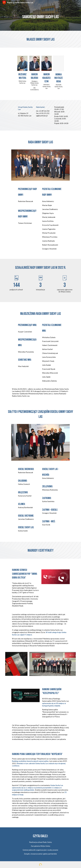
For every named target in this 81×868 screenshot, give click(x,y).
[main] (41, 15)
